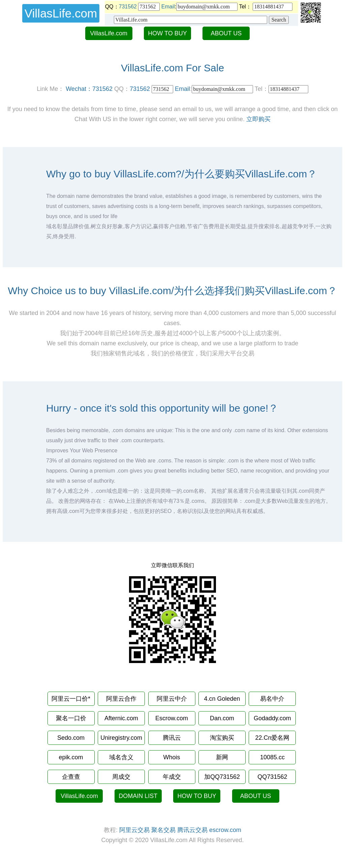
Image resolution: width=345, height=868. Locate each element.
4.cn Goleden (222, 699)
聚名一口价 (71, 718)
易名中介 (272, 699)
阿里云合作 (121, 699)
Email (168, 7)
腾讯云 (172, 738)
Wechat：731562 (89, 89)
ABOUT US (226, 33)
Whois (171, 757)
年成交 (172, 777)
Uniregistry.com (121, 738)
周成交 (121, 777)
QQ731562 (272, 777)
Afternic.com (121, 718)
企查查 (71, 777)
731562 (128, 7)
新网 (222, 757)
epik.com (71, 757)
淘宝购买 (222, 738)
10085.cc (272, 757)
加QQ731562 (222, 777)
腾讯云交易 (192, 830)
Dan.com (222, 718)
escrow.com (225, 830)
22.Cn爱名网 (272, 738)
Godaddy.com (272, 718)
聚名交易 (163, 830)
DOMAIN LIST (138, 796)
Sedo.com (71, 738)
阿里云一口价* (71, 699)
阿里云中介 (172, 699)
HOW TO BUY (167, 33)
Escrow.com (172, 718)
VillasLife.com (109, 33)
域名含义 (121, 757)
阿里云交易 (134, 830)
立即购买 (258, 119)
